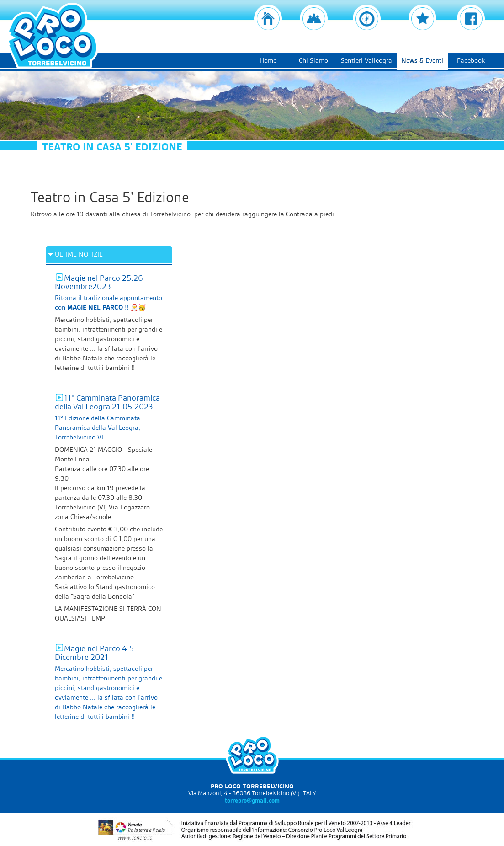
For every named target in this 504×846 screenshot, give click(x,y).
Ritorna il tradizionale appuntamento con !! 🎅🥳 (109, 303)
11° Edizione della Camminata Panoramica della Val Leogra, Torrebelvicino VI (98, 428)
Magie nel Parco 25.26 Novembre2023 (99, 282)
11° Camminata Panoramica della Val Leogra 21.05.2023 (107, 402)
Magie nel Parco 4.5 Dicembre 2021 (94, 652)
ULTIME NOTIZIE (79, 254)
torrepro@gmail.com (252, 800)
